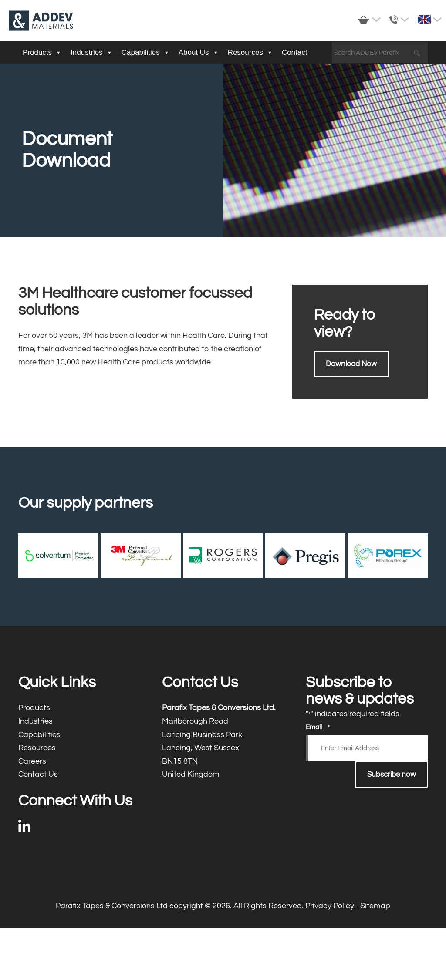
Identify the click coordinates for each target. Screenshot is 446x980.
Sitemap (375, 906)
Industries (92, 53)
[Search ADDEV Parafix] (380, 53)
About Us (199, 53)
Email (318, 727)
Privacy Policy (330, 906)
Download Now (351, 364)
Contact (295, 52)
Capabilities (146, 53)
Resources (250, 53)
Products (42, 53)
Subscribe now (392, 775)
